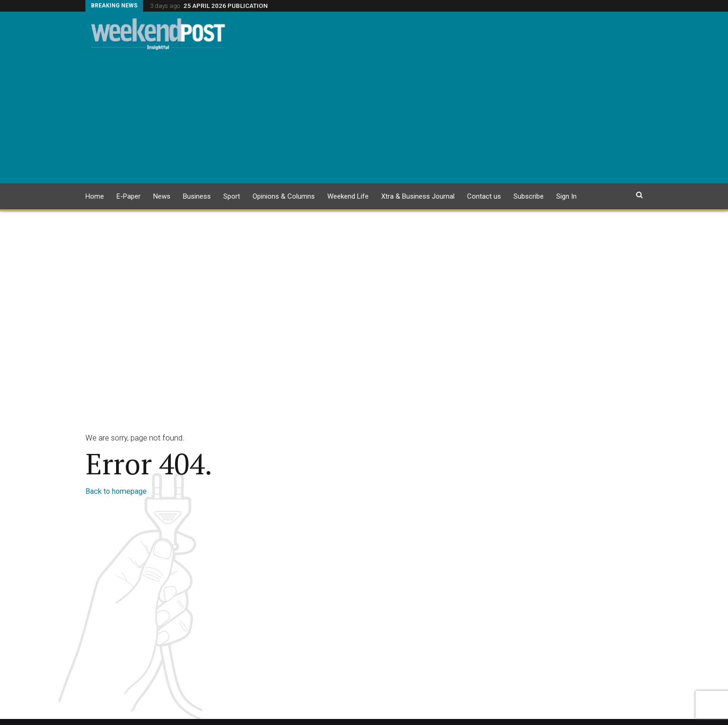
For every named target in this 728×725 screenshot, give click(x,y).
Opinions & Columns (284, 196)
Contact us (484, 196)
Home (95, 196)
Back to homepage (116, 491)
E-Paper (129, 196)
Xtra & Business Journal (418, 196)
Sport (232, 196)
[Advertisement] (364, 118)
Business (197, 196)
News (162, 196)
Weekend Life (348, 196)
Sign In (566, 196)
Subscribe (529, 196)
